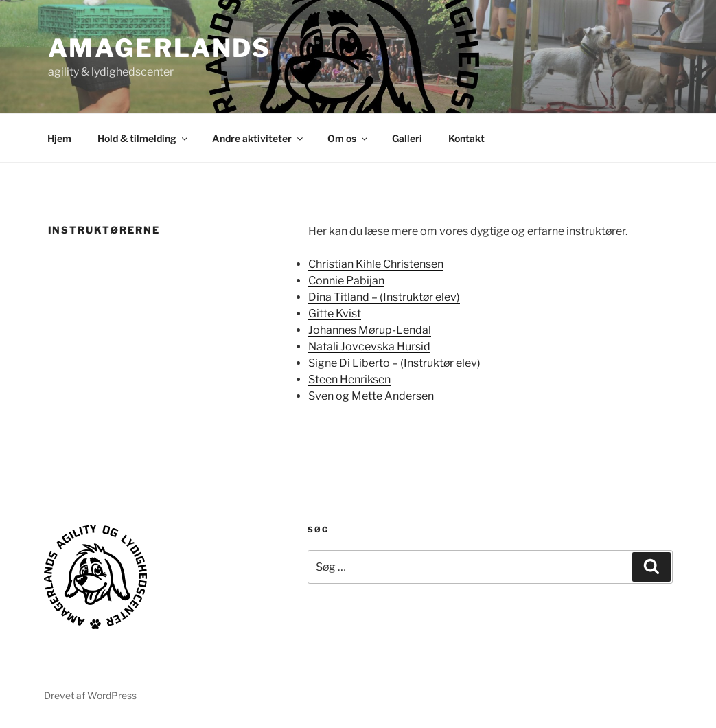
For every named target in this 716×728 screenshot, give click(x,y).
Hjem (59, 138)
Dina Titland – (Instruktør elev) (384, 297)
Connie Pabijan (346, 281)
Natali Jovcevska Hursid (369, 346)
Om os (348, 138)
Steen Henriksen (349, 379)
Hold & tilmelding (143, 138)
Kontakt (466, 138)
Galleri (407, 138)
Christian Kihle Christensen (376, 264)
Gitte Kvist (335, 314)
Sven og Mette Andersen (371, 396)
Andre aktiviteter (258, 138)
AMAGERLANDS (160, 48)
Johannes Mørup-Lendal (370, 330)
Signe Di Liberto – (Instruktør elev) (394, 363)
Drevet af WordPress (90, 695)
